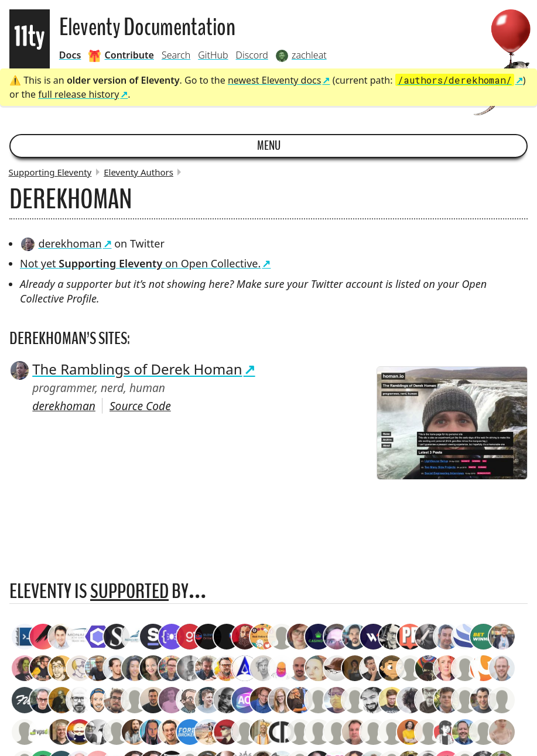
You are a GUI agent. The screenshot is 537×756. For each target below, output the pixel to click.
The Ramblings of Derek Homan (126, 369)
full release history (78, 94)
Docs (70, 55)
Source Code (140, 406)
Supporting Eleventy (50, 172)
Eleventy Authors (138, 172)
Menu (269, 146)
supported (129, 591)
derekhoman (61, 243)
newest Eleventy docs (275, 80)
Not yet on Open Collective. (140, 263)
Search (176, 55)
